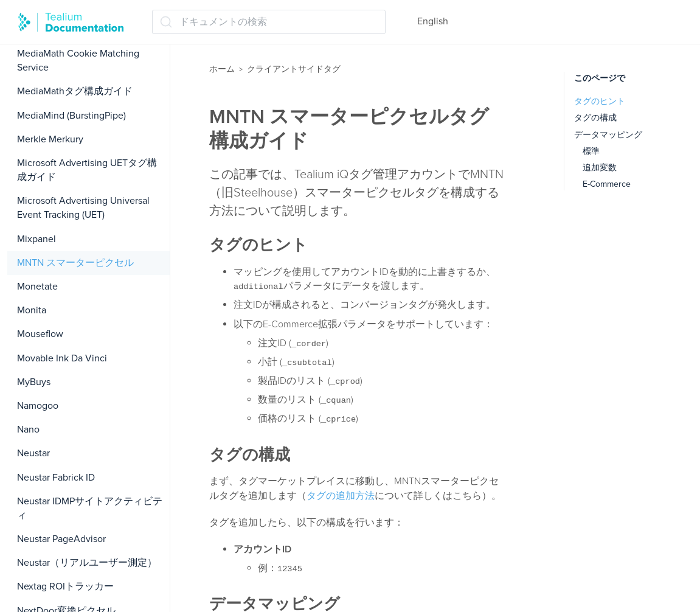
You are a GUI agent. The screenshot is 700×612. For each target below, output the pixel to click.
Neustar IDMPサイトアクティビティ (90, 508)
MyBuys (34, 382)
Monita (32, 310)
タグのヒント (600, 101)
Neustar (33, 453)
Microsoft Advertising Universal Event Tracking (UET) (83, 208)
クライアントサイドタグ (294, 69)
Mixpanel (36, 239)
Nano (28, 429)
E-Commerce (607, 184)
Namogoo (38, 406)
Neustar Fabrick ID (56, 478)
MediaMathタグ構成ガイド (75, 91)
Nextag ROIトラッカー (65, 586)
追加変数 (600, 168)
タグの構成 (595, 118)
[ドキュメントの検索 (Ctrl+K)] (269, 22)
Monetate (37, 287)
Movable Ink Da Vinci (62, 358)
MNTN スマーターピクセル (75, 263)
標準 (591, 151)
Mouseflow (40, 334)
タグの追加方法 (341, 496)
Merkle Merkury (50, 139)
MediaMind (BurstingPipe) (71, 116)
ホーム (222, 69)
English (433, 21)
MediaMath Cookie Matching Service (78, 61)
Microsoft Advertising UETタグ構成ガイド (87, 170)
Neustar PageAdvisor (61, 539)
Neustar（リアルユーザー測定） (87, 563)
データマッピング (608, 135)
